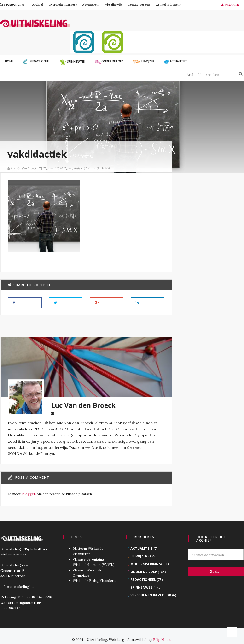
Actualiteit (142, 541)
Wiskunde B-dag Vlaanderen (95, 573)
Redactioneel (143, 572)
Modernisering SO (147, 556)
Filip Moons (163, 632)
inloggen (28, 494)
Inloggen (230, 5)
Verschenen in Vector (151, 587)
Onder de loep (144, 564)
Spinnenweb (142, 580)
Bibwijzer (139, 548)
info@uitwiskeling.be (17, 579)
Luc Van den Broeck (22, 168)
